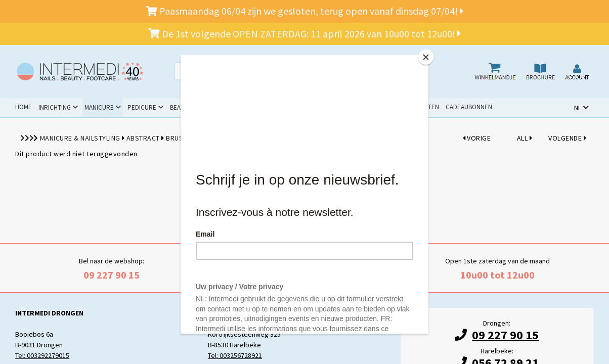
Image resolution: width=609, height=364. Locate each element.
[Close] (426, 57)
